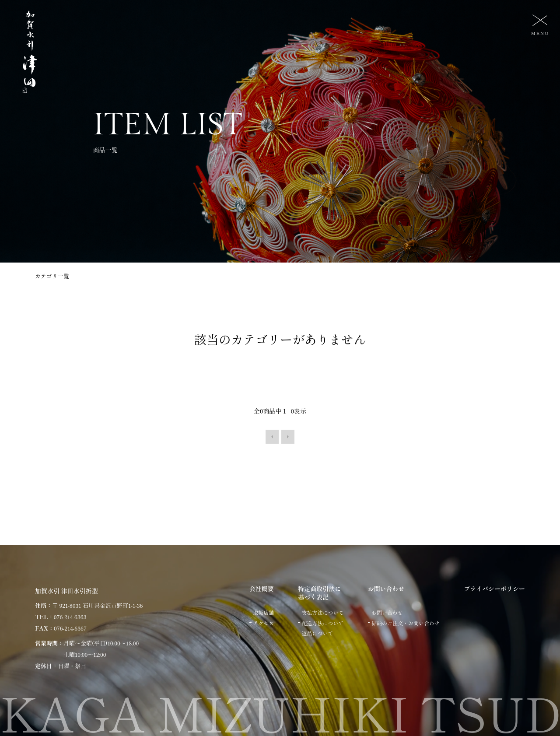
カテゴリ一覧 (52, 276)
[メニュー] (539, 24)
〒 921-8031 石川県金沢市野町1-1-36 (97, 605)
